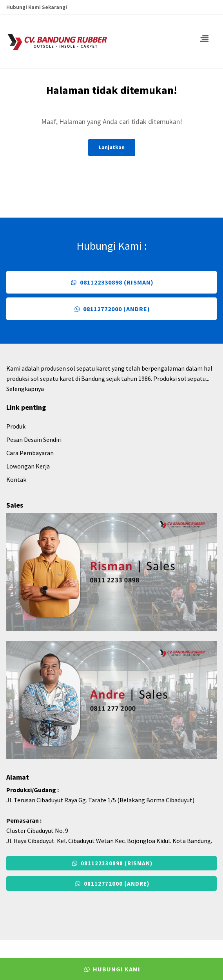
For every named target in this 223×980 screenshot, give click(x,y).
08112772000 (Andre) (111, 309)
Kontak (16, 479)
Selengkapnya (25, 389)
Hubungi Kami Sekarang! (37, 7)
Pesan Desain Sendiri (34, 440)
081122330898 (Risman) (111, 282)
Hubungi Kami (111, 969)
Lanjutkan (112, 147)
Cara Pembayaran (30, 453)
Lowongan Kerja (28, 466)
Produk (16, 426)
